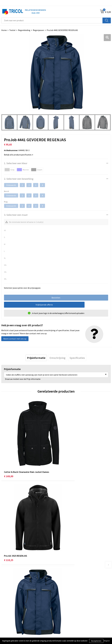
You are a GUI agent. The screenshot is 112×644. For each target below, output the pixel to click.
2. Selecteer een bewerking (19, 179)
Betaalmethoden (9, 618)
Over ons (61, 569)
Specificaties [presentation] (77, 358)
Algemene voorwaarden (68, 614)
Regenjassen (38, 30)
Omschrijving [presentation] (57, 358)
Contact (5, 614)
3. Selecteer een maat (16, 215)
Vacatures (62, 581)
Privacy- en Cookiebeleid (68, 618)
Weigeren (107, 641)
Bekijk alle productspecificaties (19, 155)
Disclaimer (62, 622)
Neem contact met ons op (15, 339)
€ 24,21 (63, 524)
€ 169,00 (9, 458)
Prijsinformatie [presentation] (36, 358)
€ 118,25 (63, 458)
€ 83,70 (8, 524)
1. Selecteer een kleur (16, 163)
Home (4, 30)
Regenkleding (24, 30)
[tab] (36, 358)
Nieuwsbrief (63, 573)
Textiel (12, 30)
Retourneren (7, 622)
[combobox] (52, 20)
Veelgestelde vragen (66, 577)
